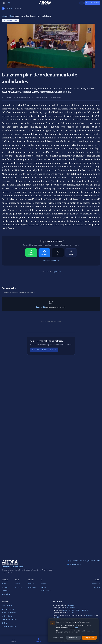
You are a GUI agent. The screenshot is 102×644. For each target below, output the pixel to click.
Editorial (31, 584)
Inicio (4, 16)
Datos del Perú (46, 591)
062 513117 (67, 610)
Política (10, 8)
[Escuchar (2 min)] (13, 640)
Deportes (5, 587)
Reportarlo (56, 271)
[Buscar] (9, 3)
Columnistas (32, 587)
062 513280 (70, 613)
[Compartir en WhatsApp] (31, 253)
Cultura (17, 584)
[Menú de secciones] (4, 3)
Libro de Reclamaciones (9, 626)
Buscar (44, 587)
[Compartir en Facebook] (44, 253)
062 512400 (89, 615)
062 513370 (57, 617)
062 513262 (76, 610)
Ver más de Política (51, 261)
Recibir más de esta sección (44, 350)
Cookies (4, 623)
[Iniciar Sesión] (92, 3)
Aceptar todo (89, 638)
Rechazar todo (58, 638)
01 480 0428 (71, 608)
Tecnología (19, 587)
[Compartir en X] (58, 253)
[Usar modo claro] (82, 3)
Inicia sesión (41, 307)
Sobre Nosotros (7, 606)
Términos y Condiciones (9, 620)
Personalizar (74, 638)
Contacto (97, 587)
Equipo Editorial (7, 616)
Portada (44, 584)
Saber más (74, 628)
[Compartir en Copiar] (71, 253)
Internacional (6, 594)
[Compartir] (38, 640)
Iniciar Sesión (96, 584)
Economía (5, 591)
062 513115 (84, 610)
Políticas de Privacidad (9, 613)
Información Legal (8, 609)
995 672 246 (71, 605)
